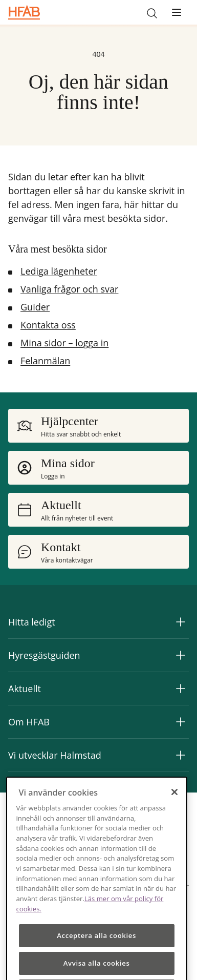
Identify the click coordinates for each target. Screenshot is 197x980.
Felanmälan (45, 361)
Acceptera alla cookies (96, 946)
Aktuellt (25, 689)
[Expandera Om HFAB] (181, 722)
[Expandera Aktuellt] (181, 689)
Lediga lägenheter (59, 271)
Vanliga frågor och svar (69, 289)
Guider (35, 307)
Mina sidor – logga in (64, 343)
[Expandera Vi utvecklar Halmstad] (181, 755)
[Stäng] (174, 802)
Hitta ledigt (32, 622)
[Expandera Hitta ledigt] (181, 622)
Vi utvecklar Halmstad (55, 755)
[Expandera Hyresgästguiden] (181, 655)
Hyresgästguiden (44, 655)
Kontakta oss (48, 325)
